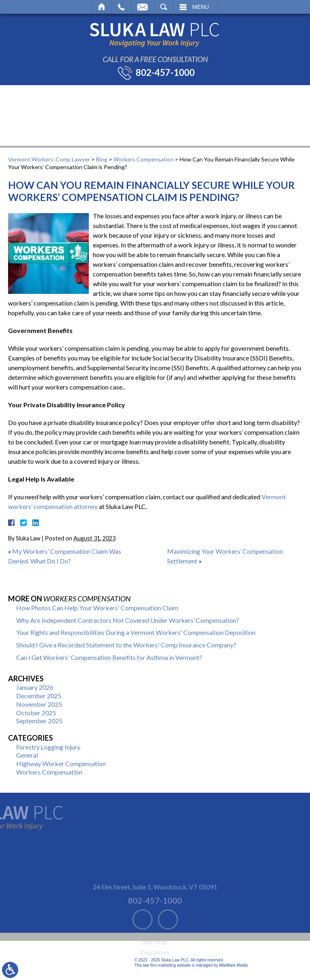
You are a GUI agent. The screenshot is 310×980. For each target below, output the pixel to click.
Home (102, 7)
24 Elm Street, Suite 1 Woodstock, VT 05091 (155, 897)
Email (142, 7)
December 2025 (39, 696)
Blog (102, 159)
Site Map (155, 952)
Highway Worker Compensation (61, 763)
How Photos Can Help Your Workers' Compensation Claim (97, 608)
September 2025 (39, 721)
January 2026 (35, 687)
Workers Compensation (143, 159)
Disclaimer (155, 963)
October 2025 (36, 713)
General (27, 755)
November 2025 (39, 704)
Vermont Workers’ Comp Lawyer (49, 159)
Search (164, 7)
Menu (201, 7)
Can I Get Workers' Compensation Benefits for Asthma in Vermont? (109, 657)
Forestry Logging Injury (48, 747)
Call (121, 7)
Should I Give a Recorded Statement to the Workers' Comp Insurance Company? (126, 645)
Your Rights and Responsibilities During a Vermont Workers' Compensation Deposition (136, 632)
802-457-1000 (165, 73)
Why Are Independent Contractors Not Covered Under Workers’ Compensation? (128, 620)
